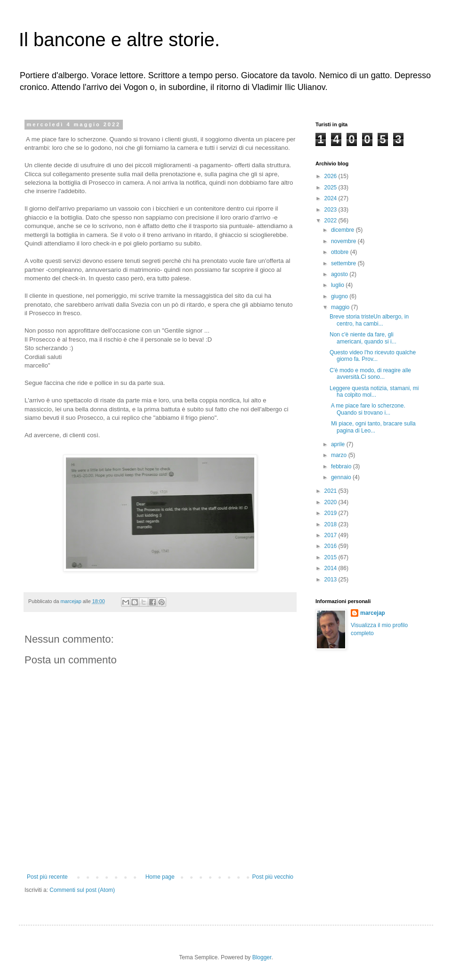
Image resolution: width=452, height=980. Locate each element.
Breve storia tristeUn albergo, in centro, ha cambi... (369, 320)
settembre (344, 263)
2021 (331, 491)
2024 (331, 198)
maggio (341, 307)
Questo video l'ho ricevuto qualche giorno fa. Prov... (373, 356)
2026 (331, 176)
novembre (344, 241)
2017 (331, 535)
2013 (331, 580)
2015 (331, 557)
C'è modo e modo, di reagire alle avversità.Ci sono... (370, 374)
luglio (338, 285)
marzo (340, 455)
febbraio (342, 466)
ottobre (341, 252)
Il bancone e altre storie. (119, 40)
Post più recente (47, 877)
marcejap (373, 613)
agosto (340, 274)
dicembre (343, 230)
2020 (331, 502)
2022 (331, 220)
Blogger (262, 957)
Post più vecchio (273, 877)
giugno (340, 296)
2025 (331, 188)
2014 (331, 568)
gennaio (342, 477)
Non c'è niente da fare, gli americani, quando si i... (363, 338)
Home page (160, 877)
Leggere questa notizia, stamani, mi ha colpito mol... (374, 392)
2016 (331, 546)
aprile (339, 444)
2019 (331, 513)
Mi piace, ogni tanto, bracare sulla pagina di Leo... (373, 427)
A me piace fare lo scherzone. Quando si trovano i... (367, 409)
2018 (331, 524)
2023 (331, 210)
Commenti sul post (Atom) (82, 890)
